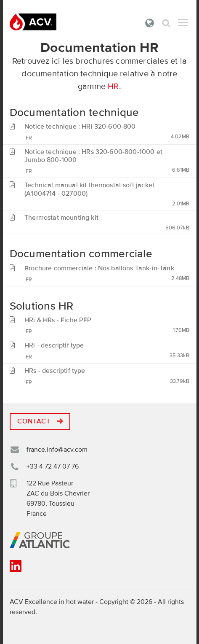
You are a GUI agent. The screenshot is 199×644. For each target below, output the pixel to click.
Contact (40, 421)
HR (113, 86)
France (150, 23)
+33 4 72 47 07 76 (53, 466)
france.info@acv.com (57, 450)
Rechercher (166, 23)
